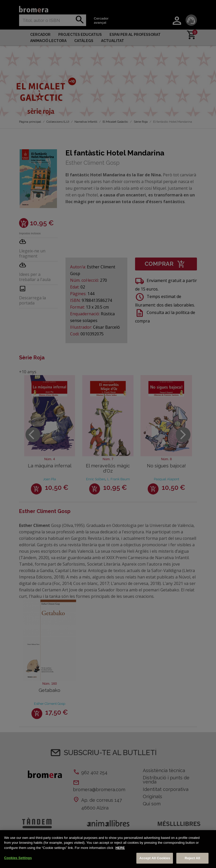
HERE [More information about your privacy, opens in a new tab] (120, 848)
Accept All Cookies (155, 858)
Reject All (192, 858)
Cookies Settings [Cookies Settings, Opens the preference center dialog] (18, 858)
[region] (108, 849)
